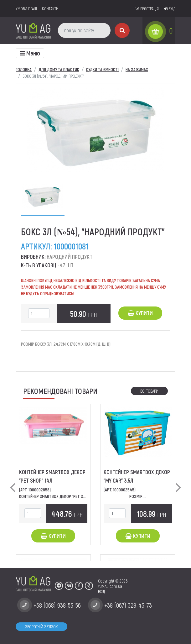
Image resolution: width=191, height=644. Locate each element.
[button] (13, 482)
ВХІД (101, 592)
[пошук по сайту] (84, 30)
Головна (24, 69)
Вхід (170, 9)
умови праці (26, 9)
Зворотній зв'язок (41, 627)
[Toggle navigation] (30, 53)
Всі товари (149, 391)
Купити (140, 313)
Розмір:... (138, 496)
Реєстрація (147, 9)
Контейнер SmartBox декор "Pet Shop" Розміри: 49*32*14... (74, 496)
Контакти (50, 9)
